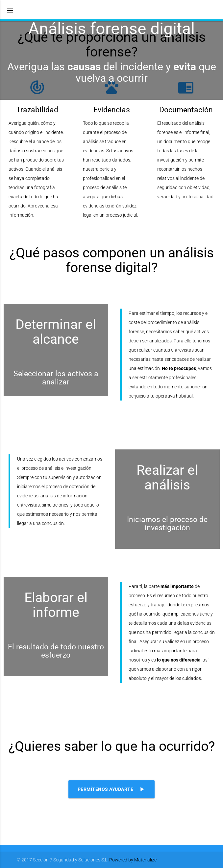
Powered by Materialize (133, 860)
